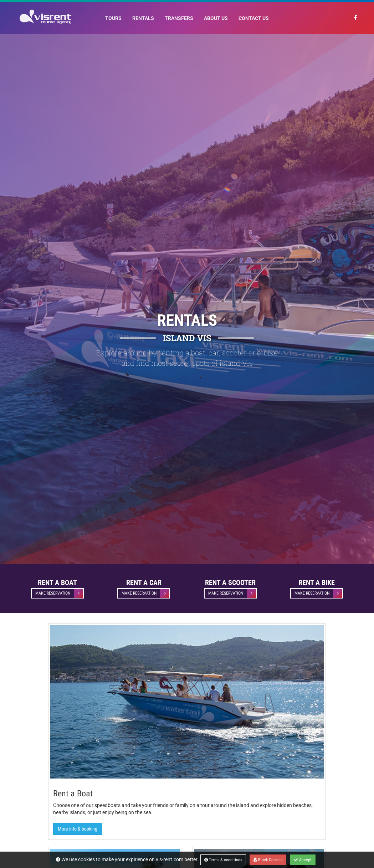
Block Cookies (268, 860)
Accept (303, 860)
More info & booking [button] (78, 829)
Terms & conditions (223, 860)
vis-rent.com (170, 859)
